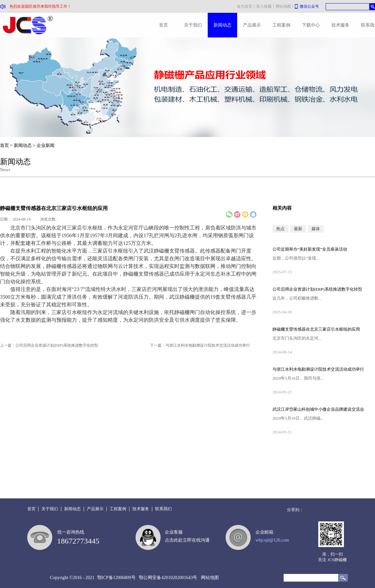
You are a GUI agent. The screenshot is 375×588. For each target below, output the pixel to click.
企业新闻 (46, 145)
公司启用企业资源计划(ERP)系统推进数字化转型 (317, 289)
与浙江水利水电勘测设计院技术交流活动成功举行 (318, 369)
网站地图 (209, 578)
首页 (163, 25)
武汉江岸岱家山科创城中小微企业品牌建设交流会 (318, 409)
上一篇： (49, 345)
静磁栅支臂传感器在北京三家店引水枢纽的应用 (316, 329)
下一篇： (200, 345)
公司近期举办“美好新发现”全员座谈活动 (310, 249)
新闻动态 (23, 145)
